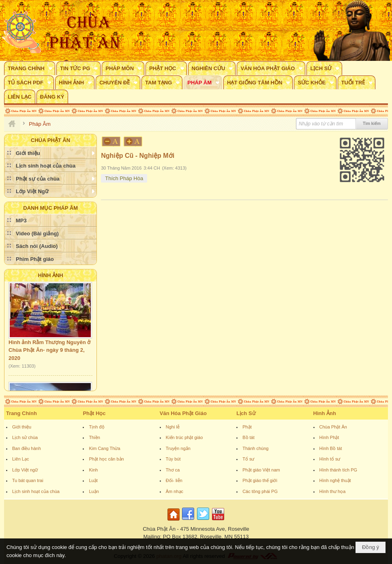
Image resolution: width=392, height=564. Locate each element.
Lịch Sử (246, 413)
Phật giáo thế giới (260, 480)
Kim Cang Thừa (104, 448)
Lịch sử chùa (25, 437)
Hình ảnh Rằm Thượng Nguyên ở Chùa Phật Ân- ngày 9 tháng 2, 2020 (49, 352)
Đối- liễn (174, 480)
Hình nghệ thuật (335, 480)
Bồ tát (248, 437)
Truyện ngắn (178, 448)
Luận (94, 491)
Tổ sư (248, 459)
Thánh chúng (255, 448)
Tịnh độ (96, 427)
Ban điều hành (27, 448)
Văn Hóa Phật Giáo (183, 413)
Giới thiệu (22, 427)
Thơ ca (173, 470)
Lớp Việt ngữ (25, 470)
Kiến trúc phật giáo (184, 437)
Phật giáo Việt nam (261, 470)
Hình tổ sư (330, 459)
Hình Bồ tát (331, 448)
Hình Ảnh (51, 275)
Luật (93, 480)
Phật (247, 427)
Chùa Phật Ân (333, 427)
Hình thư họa (333, 491)
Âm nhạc (175, 491)
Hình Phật (329, 437)
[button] (30, 68)
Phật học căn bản (106, 459)
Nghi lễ (173, 427)
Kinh (93, 470)
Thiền (94, 437)
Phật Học (94, 413)
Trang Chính (21, 413)
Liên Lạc (20, 459)
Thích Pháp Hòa (124, 178)
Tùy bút (173, 459)
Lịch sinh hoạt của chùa (36, 491)
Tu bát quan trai (28, 480)
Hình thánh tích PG (338, 470)
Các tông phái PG (260, 491)
